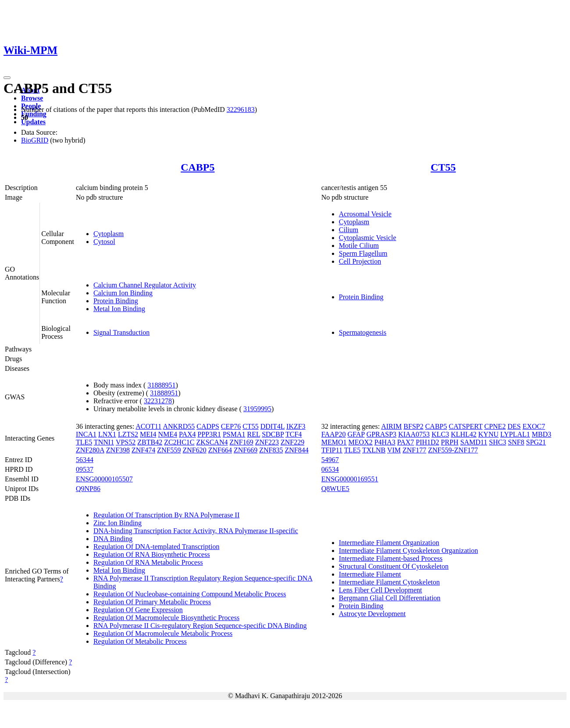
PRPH (450, 442)
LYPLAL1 (515, 434)
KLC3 (440, 434)
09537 (85, 469)
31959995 (257, 409)
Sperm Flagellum (363, 253)
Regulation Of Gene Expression (138, 610)
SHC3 (497, 442)
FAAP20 (334, 434)
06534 (330, 469)
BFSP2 (413, 426)
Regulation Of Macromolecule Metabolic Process (163, 633)
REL (254, 434)
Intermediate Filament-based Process (391, 558)
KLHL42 (464, 434)
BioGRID (35, 140)
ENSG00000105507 (104, 479)
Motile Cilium (359, 246)
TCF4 (294, 434)
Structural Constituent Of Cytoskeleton (394, 566)
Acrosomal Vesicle (365, 214)
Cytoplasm (109, 234)
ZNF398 (118, 450)
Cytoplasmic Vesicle (368, 238)
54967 (330, 460)
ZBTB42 (150, 442)
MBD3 (541, 434)
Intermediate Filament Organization (389, 543)
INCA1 (86, 434)
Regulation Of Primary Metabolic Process (152, 602)
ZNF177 (414, 450)
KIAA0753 (414, 434)
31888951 (161, 385)
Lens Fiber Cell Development (381, 590)
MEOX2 (361, 442)
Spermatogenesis (363, 332)
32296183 (241, 109)
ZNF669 (246, 450)
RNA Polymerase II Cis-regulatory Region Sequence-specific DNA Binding (200, 626)
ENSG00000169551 (350, 479)
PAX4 (187, 434)
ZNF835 (271, 450)
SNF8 (516, 442)
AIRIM (391, 426)
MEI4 (148, 434)
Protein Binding (116, 301)
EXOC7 (534, 426)
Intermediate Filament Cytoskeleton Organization (408, 550)
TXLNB (374, 450)
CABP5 (198, 167)
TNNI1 (104, 442)
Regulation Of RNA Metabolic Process (148, 562)
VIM (394, 450)
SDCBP (273, 434)
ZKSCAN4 (212, 442)
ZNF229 (292, 442)
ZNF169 (241, 442)
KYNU (488, 434)
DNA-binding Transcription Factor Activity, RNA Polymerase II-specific (196, 531)
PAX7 (406, 442)
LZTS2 (128, 434)
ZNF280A (90, 450)
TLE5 (84, 442)
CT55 (443, 167)
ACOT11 (148, 426)
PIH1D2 (427, 442)
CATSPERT (465, 426)
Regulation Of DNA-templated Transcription (157, 547)
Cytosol (104, 242)
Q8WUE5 (335, 489)
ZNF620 (195, 450)
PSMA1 (234, 434)
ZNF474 (143, 450)
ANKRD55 (179, 426)
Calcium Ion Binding (123, 293)
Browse (32, 98)
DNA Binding (113, 539)
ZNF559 (169, 450)
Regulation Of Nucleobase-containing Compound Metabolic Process (190, 594)
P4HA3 (385, 442)
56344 (85, 460)
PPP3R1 (209, 434)
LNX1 (107, 434)
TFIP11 (332, 450)
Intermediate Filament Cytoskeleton (389, 582)
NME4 (167, 434)
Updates (33, 122)
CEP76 (231, 426)
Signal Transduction (121, 332)
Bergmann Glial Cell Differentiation (390, 598)
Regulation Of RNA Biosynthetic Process (152, 554)
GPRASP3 (381, 434)
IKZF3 (296, 426)
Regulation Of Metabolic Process (140, 641)
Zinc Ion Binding (118, 523)
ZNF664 (220, 450)
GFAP (356, 434)
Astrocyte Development (372, 614)
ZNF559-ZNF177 (453, 450)
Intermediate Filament (370, 574)
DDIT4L (273, 426)
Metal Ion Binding (119, 309)
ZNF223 (267, 442)
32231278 (158, 401)
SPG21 (536, 442)
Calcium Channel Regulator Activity (145, 285)
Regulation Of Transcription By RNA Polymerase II (166, 515)
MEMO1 (334, 442)
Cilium (349, 230)
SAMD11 (474, 442)
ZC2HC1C (179, 442)
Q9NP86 (88, 489)
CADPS (208, 426)
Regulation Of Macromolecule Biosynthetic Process (166, 618)
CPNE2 (495, 426)
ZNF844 (296, 450)
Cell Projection (360, 261)
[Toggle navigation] (7, 78)
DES (514, 426)
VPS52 (126, 442)
